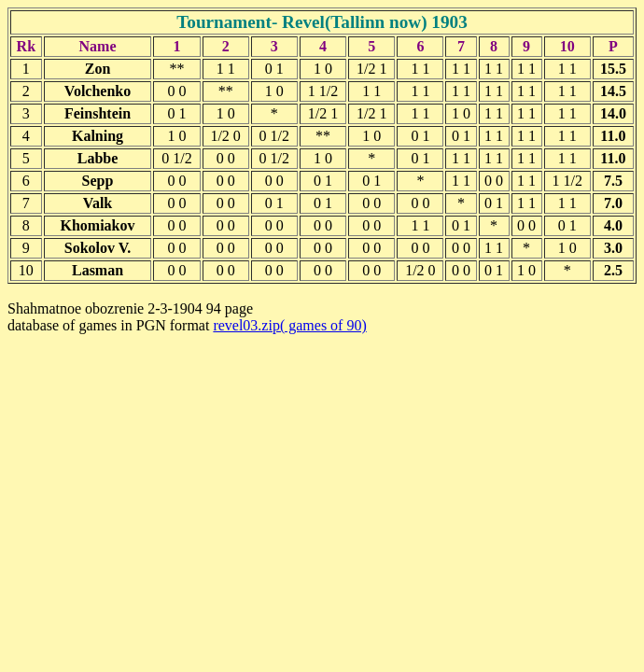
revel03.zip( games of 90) (289, 325)
